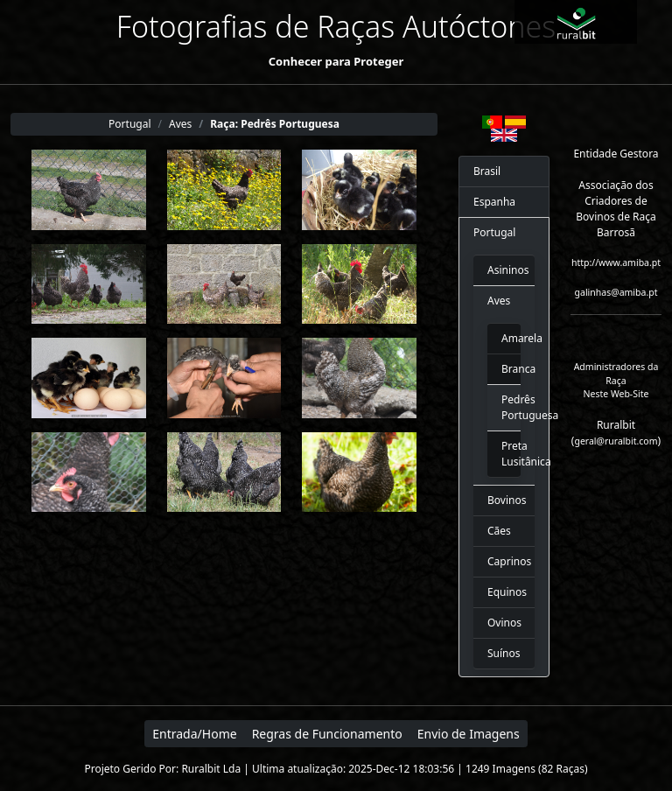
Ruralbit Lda (211, 769)
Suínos (504, 653)
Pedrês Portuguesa (504, 407)
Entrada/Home (194, 734)
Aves (499, 301)
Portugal (494, 232)
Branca (504, 369)
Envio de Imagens (469, 734)
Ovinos (504, 623)
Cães (499, 531)
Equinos (504, 592)
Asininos (504, 270)
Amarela (504, 338)
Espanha (494, 202)
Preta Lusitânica (504, 454)
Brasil (487, 171)
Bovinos (504, 500)
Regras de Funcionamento (327, 734)
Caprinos (504, 561)
